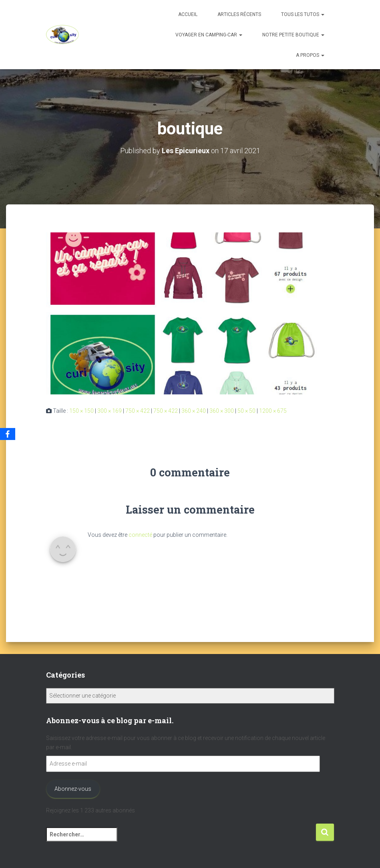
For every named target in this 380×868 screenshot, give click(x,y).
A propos (310, 55)
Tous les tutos (303, 14)
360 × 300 (222, 411)
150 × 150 (81, 411)
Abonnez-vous (73, 789)
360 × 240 (194, 411)
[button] (322, 14)
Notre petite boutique (293, 35)
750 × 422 (138, 411)
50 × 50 (246, 411)
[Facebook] (8, 434)
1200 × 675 (273, 411)
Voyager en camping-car (209, 35)
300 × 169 (110, 411)
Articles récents (239, 14)
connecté (140, 535)
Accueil (188, 14)
